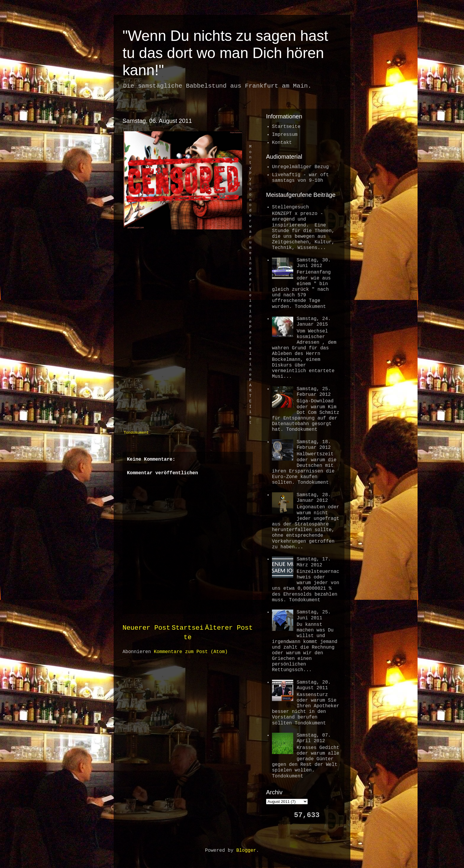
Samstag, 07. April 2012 (314, 738)
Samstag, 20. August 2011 (314, 685)
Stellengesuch (290, 207)
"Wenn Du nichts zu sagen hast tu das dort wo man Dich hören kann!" (225, 53)
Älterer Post (229, 628)
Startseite (286, 127)
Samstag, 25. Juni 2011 (314, 615)
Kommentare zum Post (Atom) (191, 652)
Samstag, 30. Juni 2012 (314, 263)
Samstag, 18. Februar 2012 (314, 445)
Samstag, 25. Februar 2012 (314, 392)
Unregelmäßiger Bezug (300, 167)
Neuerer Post (146, 628)
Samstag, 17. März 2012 (314, 562)
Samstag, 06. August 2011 (157, 121)
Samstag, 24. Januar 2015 (314, 322)
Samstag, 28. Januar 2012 (314, 498)
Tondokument (136, 433)
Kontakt (282, 143)
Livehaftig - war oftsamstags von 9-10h (300, 178)
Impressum (285, 135)
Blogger (246, 851)
